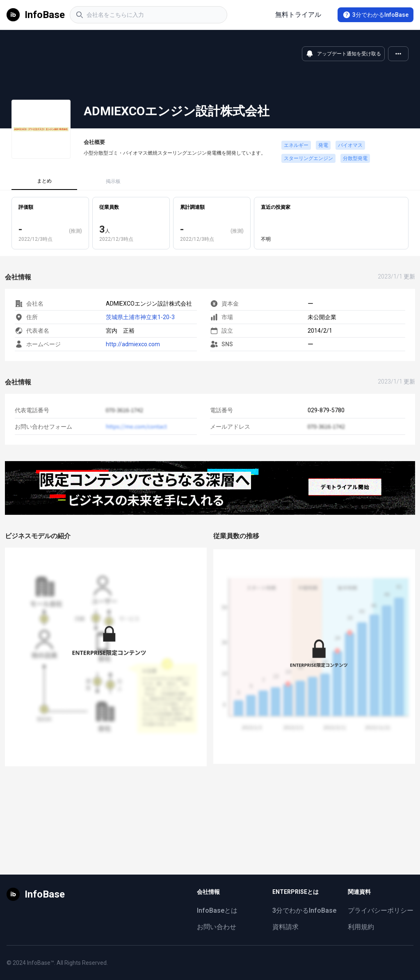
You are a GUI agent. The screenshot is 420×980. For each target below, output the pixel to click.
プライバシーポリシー (381, 910)
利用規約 (361, 927)
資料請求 (285, 927)
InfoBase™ (41, 963)
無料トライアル (298, 15)
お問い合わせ (217, 927)
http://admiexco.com (133, 344)
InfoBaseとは (217, 910)
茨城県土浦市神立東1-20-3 (140, 317)
